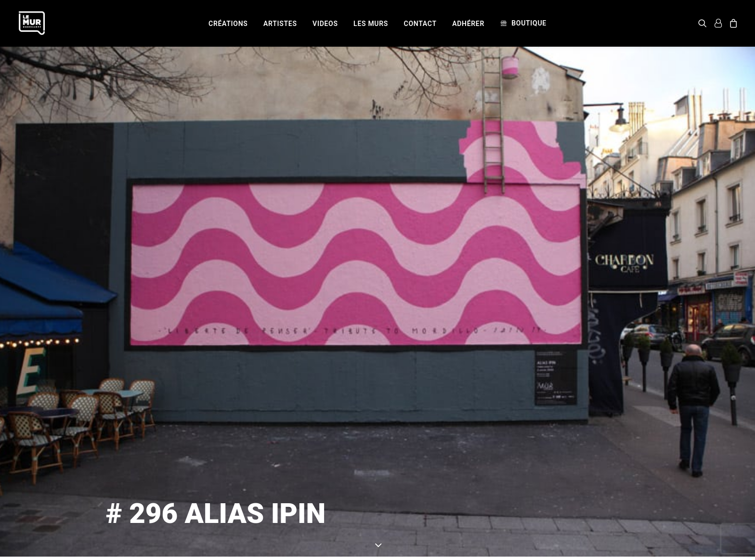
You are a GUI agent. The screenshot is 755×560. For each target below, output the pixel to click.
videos (325, 24)
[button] (704, 23)
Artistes (280, 24)
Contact (420, 24)
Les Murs (371, 24)
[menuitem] (228, 24)
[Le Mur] (32, 23)
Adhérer (468, 24)
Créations (228, 24)
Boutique (529, 23)
